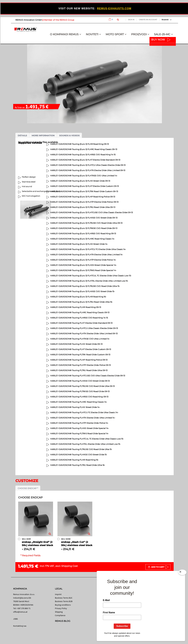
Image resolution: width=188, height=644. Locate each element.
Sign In (131, 20)
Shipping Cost (70, 566)
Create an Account (148, 20)
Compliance (60, 615)
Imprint (58, 594)
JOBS (15, 619)
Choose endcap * (28, 488)
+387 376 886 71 (24, 608)
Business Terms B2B (64, 601)
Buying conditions (63, 605)
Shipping (59, 612)
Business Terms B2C (64, 598)
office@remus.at (20, 612)
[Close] (182, 573)
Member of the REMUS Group (59, 20)
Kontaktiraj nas (20, 626)
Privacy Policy (61, 608)
